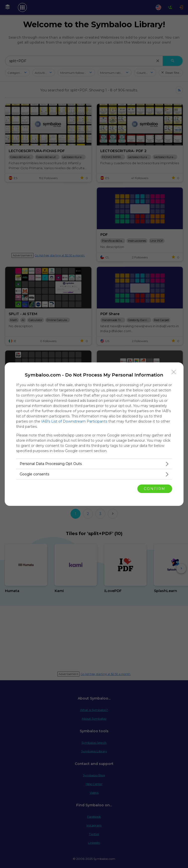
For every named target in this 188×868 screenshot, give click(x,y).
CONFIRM (155, 489)
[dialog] (94, 434)
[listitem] (94, 464)
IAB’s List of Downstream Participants (74, 421)
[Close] (174, 372)
